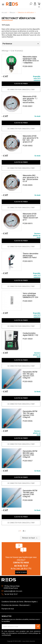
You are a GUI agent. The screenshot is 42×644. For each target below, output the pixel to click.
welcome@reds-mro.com (13, 591)
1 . (21, 531)
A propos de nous (8, 609)
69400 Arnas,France (11, 588)
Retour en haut (30, 538)
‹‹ (19, 531)
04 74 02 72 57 (21, 566)
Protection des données (10, 605)
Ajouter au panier (21, 84)
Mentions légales (31, 602)
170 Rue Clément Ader (12, 586)
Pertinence (21, 44)
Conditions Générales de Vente (13, 602)
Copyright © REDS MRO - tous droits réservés (21, 641)
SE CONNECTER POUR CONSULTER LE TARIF (21, 90)
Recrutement (25, 605)
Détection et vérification (18, 18)
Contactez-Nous (21, 572)
